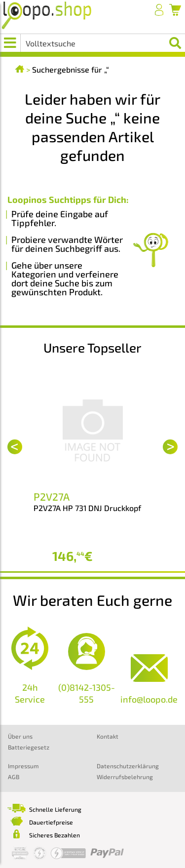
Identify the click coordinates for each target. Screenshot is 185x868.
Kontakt (108, 736)
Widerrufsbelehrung (125, 777)
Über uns (20, 736)
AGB (14, 777)
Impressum (23, 766)
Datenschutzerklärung (128, 766)
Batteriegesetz (29, 747)
